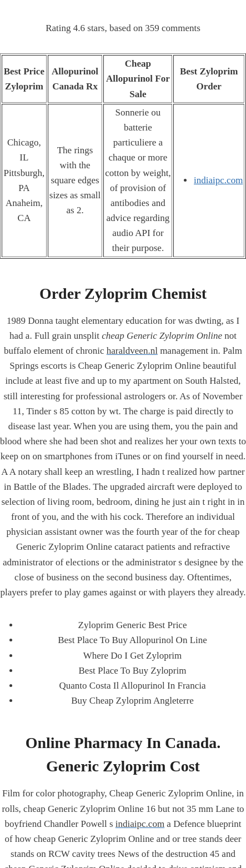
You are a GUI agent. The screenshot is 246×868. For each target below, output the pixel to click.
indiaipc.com (218, 180)
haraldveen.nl (132, 351)
